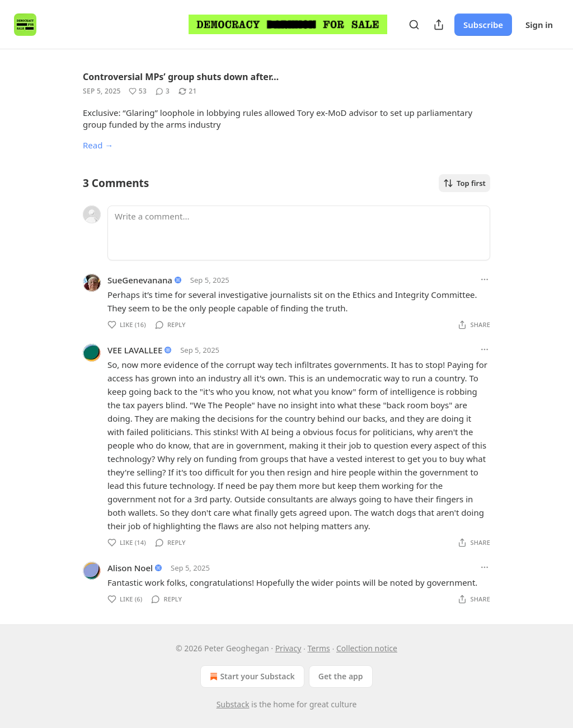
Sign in (539, 25)
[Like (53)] (138, 91)
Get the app (341, 676)
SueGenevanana (140, 280)
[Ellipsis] (485, 279)
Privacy (288, 648)
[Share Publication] (439, 25)
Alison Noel (130, 568)
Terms (319, 648)
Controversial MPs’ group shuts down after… (181, 77)
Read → (98, 145)
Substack (233, 704)
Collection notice (367, 648)
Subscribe (483, 25)
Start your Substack (251, 676)
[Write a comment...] (299, 233)
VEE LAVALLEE (135, 350)
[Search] (414, 25)
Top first (464, 183)
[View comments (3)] (163, 91)
